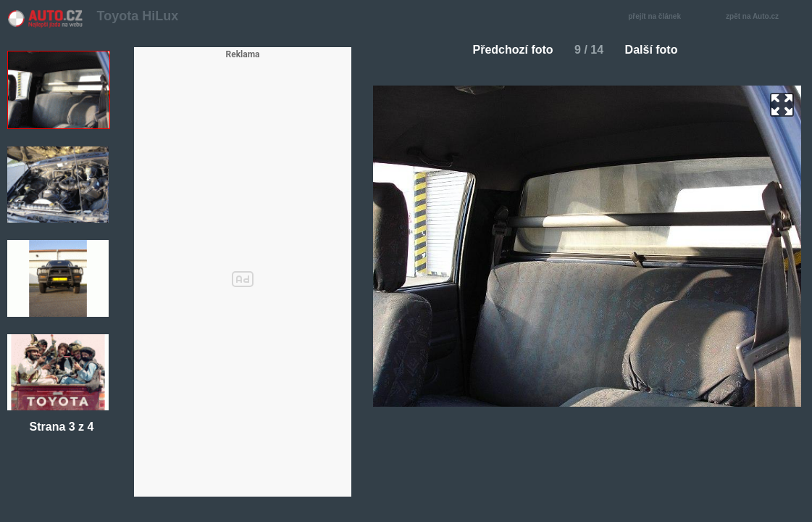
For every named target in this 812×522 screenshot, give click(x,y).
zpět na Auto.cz (760, 17)
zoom (782, 105)
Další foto (657, 50)
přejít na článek (658, 17)
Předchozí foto (507, 50)
